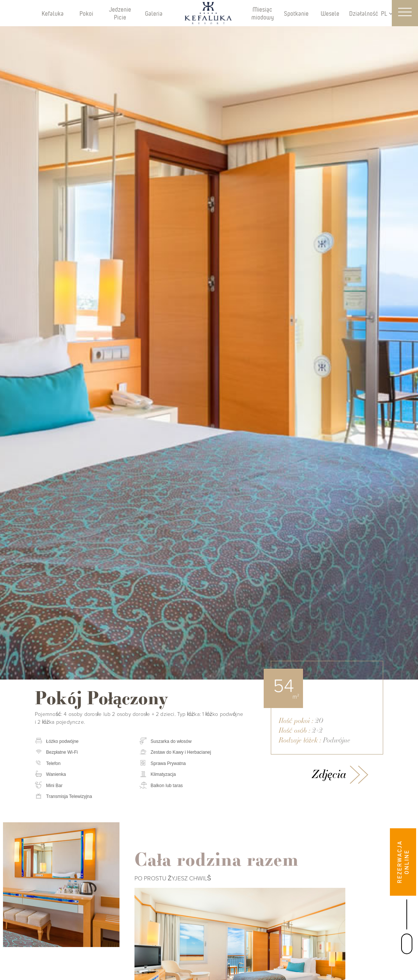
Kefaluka (53, 13)
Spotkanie (296, 13)
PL (387, 13)
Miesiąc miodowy (263, 13)
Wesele (330, 13)
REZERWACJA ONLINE (403, 862)
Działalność (364, 13)
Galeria (154, 13)
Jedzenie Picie (120, 13)
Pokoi (86, 13)
